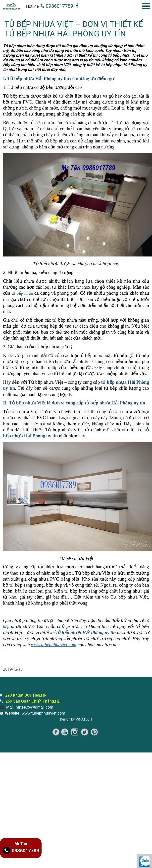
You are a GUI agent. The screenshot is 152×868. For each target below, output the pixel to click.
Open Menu (146, 6)
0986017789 (57, 6)
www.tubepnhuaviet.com (35, 713)
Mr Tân (21, 844)
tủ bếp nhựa (22, 293)
